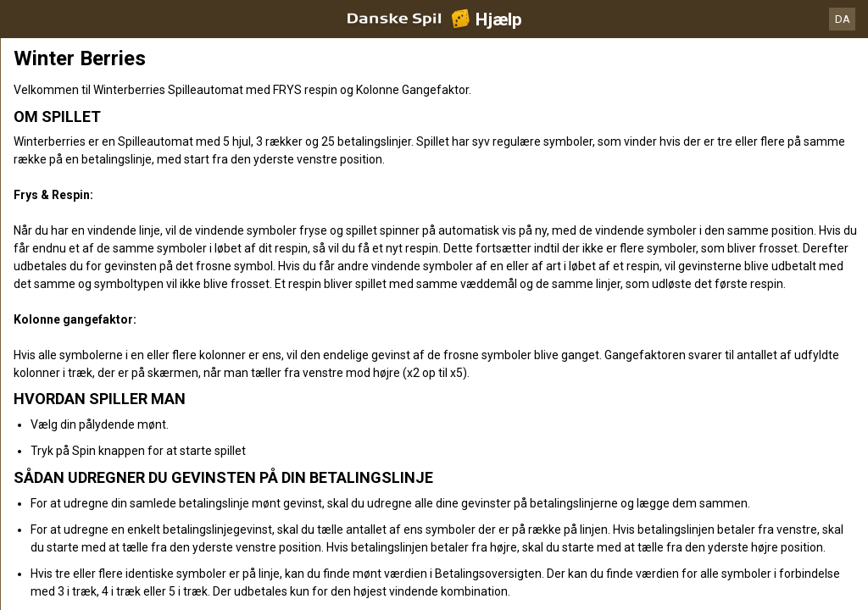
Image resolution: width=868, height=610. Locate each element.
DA (843, 19)
